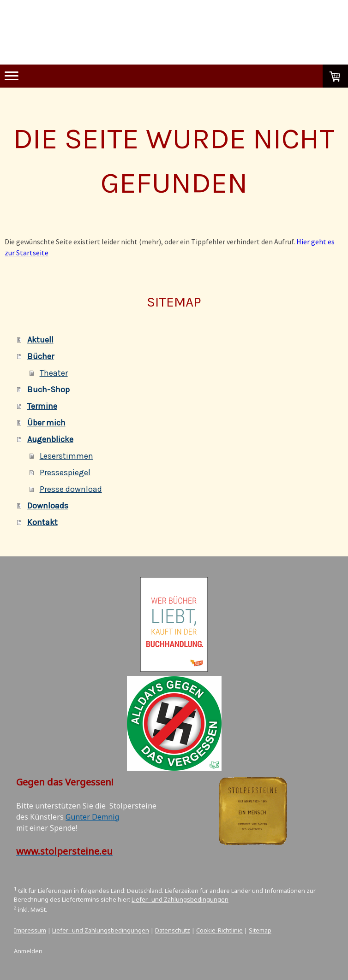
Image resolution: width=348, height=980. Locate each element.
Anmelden (28, 951)
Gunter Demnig (92, 817)
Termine (42, 406)
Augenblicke (50, 439)
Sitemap (260, 930)
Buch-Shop (48, 390)
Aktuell (40, 340)
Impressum (30, 930)
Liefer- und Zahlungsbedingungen (180, 899)
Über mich (46, 423)
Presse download (71, 489)
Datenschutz (173, 930)
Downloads (48, 506)
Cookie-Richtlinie (219, 930)
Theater (54, 373)
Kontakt (42, 522)
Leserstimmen (66, 456)
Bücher (41, 356)
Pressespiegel (65, 472)
